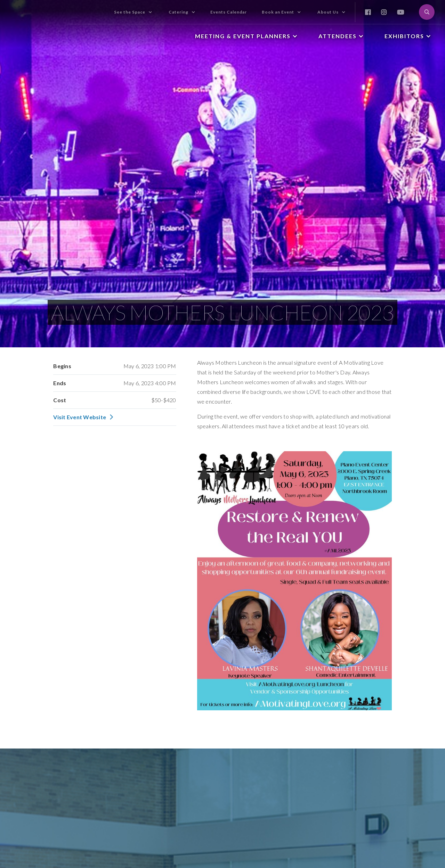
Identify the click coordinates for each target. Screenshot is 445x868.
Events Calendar (229, 12)
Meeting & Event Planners (243, 36)
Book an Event (278, 12)
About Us (328, 12)
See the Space (130, 12)
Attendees (338, 36)
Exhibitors (404, 36)
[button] (133, 12)
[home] (33, 5)
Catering (179, 12)
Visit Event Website (80, 417)
